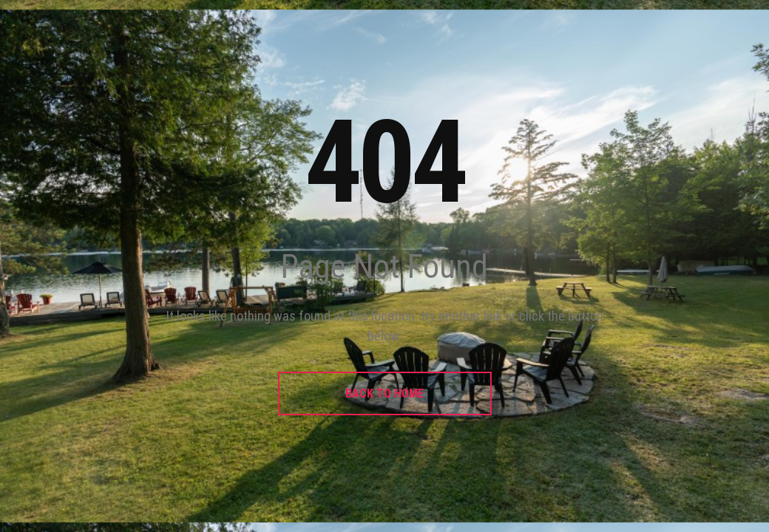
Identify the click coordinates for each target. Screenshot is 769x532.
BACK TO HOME (384, 393)
